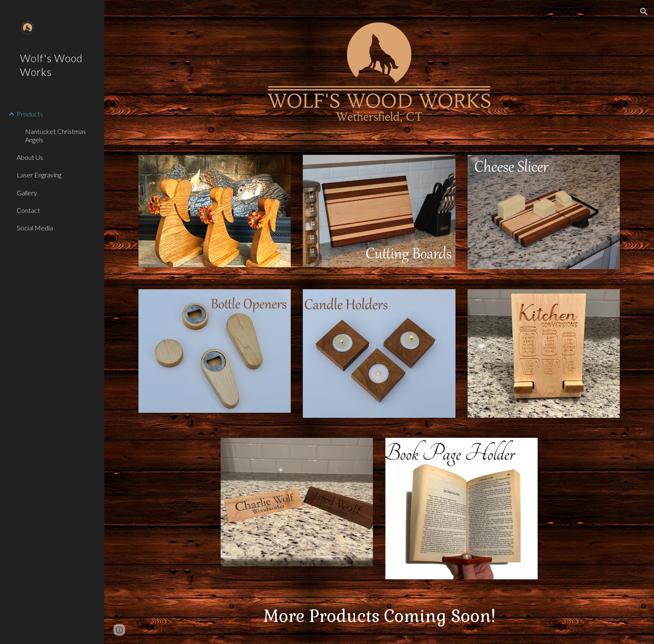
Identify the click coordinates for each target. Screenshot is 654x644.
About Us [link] (30, 157)
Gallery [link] (27, 193)
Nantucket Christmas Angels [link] (55, 135)
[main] (379, 617)
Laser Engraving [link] (39, 175)
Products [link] (30, 114)
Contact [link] (28, 210)
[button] (644, 12)
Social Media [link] (35, 228)
